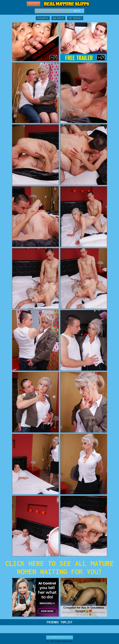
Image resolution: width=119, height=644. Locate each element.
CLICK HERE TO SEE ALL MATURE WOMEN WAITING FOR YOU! (59, 567)
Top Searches (75, 18)
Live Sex (33, 4)
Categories (43, 18)
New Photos (58, 18)
